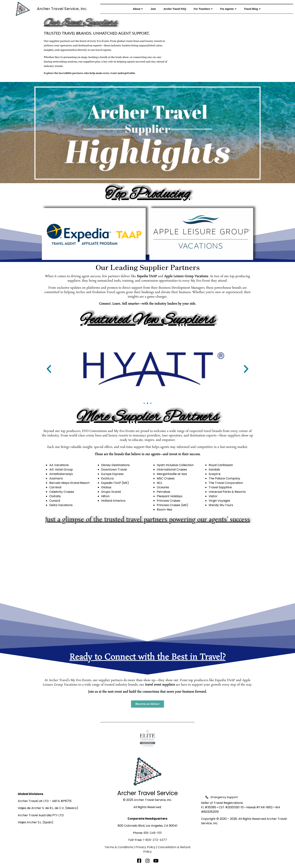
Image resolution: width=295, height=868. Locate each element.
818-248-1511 (153, 833)
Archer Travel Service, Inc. (62, 9)
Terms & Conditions (119, 847)
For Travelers (203, 9)
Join (153, 9)
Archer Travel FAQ (175, 9)
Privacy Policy (145, 847)
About (138, 9)
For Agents (228, 9)
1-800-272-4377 (155, 840)
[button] (49, 369)
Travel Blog (252, 9)
